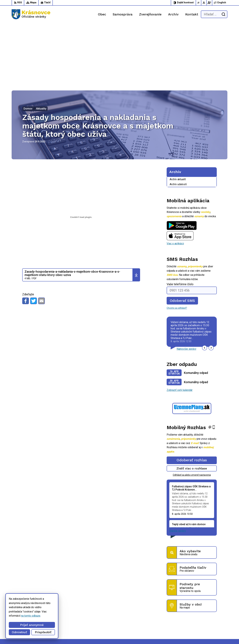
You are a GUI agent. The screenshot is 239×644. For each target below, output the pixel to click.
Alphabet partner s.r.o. (49, 635)
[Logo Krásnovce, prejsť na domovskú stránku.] (31, 14)
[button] (205, 286)
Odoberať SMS (182, 239)
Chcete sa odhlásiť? (177, 246)
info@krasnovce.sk (167, 623)
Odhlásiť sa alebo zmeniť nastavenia (192, 413)
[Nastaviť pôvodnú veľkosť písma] (204, 3)
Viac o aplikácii (175, 182)
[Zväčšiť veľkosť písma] (209, 3)
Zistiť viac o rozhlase (192, 406)
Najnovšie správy (186, 287)
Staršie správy (178, 469)
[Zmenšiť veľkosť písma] (199, 3)
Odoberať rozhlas (192, 398)
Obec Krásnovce (93, 635)
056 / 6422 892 (165, 619)
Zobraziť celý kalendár (180, 328)
